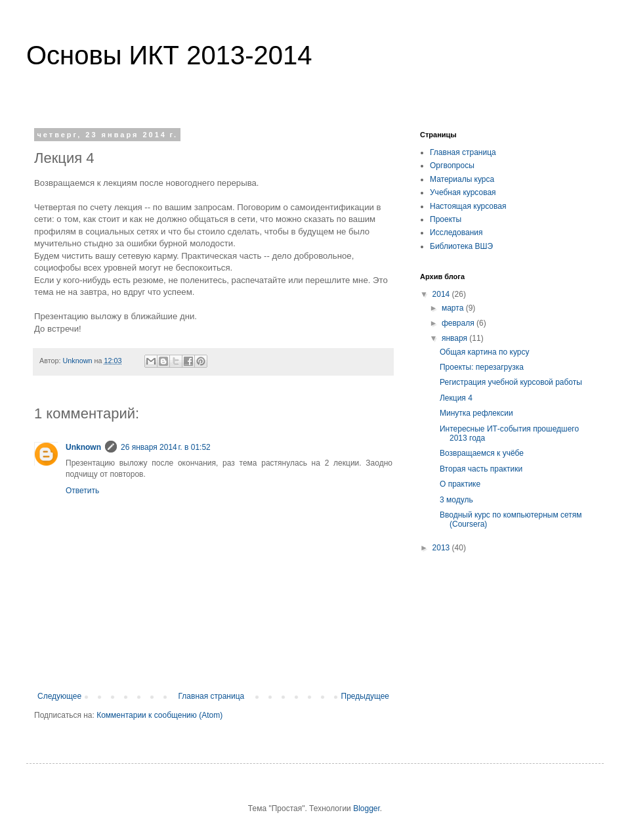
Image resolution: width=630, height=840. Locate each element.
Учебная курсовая (463, 192)
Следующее (59, 696)
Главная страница (212, 696)
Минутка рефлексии (476, 413)
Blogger (367, 808)
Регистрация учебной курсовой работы (511, 382)
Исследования (456, 232)
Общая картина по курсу (484, 352)
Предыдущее (365, 696)
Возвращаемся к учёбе (482, 453)
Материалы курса (462, 179)
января (455, 338)
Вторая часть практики (481, 469)
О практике (460, 484)
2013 (442, 548)
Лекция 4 (456, 398)
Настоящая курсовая (468, 206)
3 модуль (456, 500)
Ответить (82, 491)
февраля (459, 323)
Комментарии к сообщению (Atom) (159, 715)
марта (454, 308)
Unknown (83, 447)
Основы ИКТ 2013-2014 (169, 55)
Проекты (446, 219)
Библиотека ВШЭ (461, 246)
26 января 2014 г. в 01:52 (166, 447)
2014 (442, 294)
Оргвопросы (452, 166)
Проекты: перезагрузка (482, 367)
